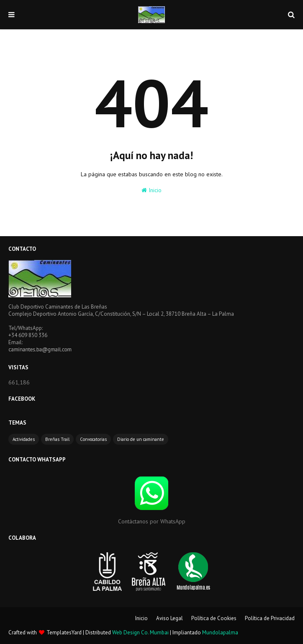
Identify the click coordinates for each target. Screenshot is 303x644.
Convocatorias (93, 439)
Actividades (24, 439)
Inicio (151, 190)
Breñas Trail (57, 439)
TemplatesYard (64, 632)
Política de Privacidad (270, 618)
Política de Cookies (214, 618)
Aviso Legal (169, 618)
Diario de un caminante (141, 439)
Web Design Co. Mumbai (140, 632)
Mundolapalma (220, 632)
